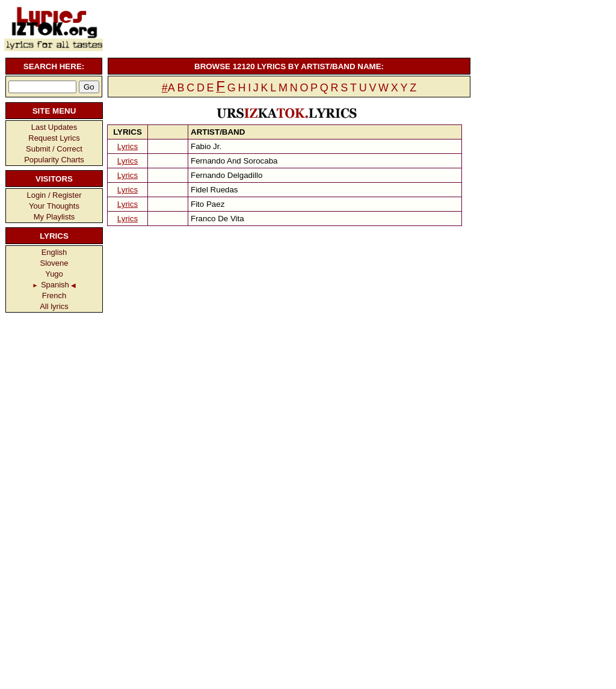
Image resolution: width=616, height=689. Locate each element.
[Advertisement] (288, 27)
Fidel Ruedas (214, 190)
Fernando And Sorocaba (234, 161)
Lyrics (128, 146)
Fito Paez (208, 204)
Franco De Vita (217, 219)
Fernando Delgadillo (226, 175)
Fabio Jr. (206, 146)
